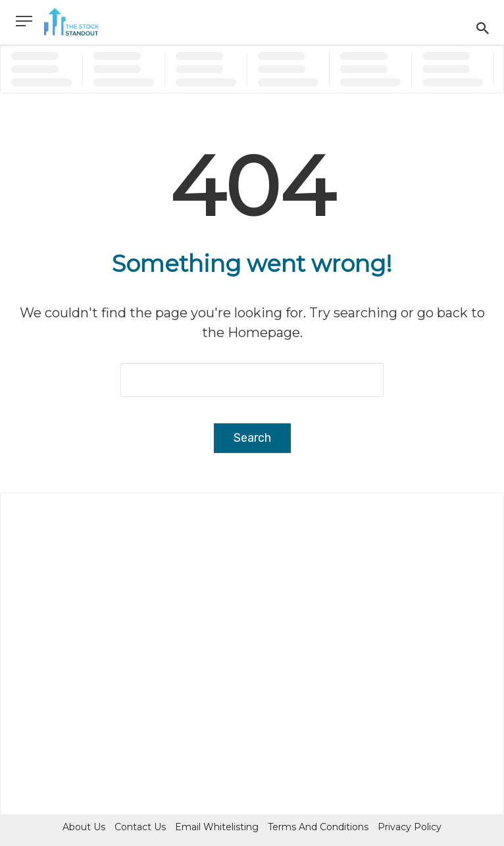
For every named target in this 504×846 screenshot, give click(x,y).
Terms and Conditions (318, 827)
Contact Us (140, 827)
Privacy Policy (410, 827)
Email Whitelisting (217, 827)
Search (252, 438)
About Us (84, 827)
